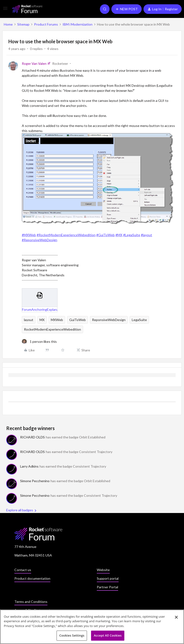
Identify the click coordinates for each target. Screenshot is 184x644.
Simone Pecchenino (35, 481)
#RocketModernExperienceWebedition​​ (66, 235)
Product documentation (32, 578)
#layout (147, 235)
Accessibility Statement (32, 610)
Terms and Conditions (31, 602)
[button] (5, 10)
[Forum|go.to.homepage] (27, 9)
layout (29, 320)
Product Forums (46, 24)
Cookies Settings (72, 637)
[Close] (176, 618)
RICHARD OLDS (32, 437)
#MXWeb (29, 235)
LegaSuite (139, 320)
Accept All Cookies (108, 637)
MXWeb (57, 320)
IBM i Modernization (78, 24)
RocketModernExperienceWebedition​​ (52, 329)
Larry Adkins (29, 466)
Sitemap (23, 24)
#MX (119, 235)
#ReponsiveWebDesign (40, 240)
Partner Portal (107, 587)
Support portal (108, 578)
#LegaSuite (132, 235)
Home (8, 24)
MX (42, 320)
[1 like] (39, 341)
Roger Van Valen (34, 63)
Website (103, 570)
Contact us (23, 570)
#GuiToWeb (106, 235)
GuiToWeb (78, 320)
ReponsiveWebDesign (109, 320)
